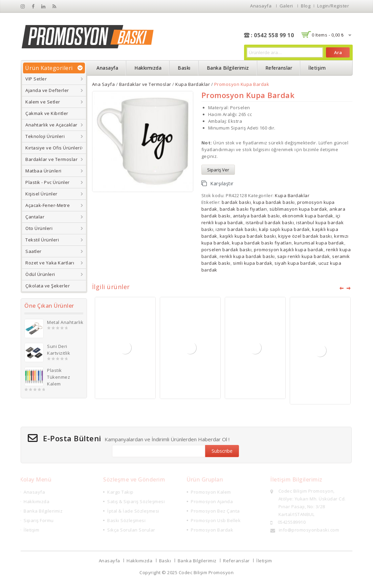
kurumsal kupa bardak (319, 243)
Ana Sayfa (104, 84)
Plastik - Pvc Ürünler (48, 182)
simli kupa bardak (253, 263)
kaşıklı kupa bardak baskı (248, 236)
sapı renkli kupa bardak (304, 256)
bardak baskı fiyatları (243, 209)
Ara (338, 52)
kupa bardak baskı (274, 202)
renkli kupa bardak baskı (247, 256)
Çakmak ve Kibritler (47, 113)
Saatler (34, 251)
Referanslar (279, 68)
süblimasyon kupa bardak (298, 209)
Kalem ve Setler (43, 102)
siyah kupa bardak (295, 263)
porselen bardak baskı (227, 250)
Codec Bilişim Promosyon (206, 572)
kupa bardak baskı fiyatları (262, 243)
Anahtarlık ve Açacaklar (51, 125)
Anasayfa (261, 6)
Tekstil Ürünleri (42, 240)
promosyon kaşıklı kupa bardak (289, 250)
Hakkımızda (148, 68)
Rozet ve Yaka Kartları (50, 263)
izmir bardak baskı (236, 229)
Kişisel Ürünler (41, 194)
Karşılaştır (222, 183)
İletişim (317, 68)
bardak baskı (236, 202)
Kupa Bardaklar (193, 84)
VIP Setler (36, 79)
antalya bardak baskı (256, 216)
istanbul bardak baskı (270, 222)
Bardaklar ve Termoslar (51, 159)
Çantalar (35, 217)
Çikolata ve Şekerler (48, 286)
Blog (306, 6)
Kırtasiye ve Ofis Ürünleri (53, 148)
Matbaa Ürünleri (43, 171)
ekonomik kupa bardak (308, 216)
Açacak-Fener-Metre (48, 205)
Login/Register (333, 6)
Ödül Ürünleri (40, 274)
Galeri (286, 6)
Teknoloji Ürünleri (45, 136)
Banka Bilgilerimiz (228, 68)
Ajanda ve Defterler (47, 90)
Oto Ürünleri (39, 228)
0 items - (328, 35)
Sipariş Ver (218, 170)
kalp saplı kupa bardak (284, 229)
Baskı (184, 68)
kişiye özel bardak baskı (305, 236)
